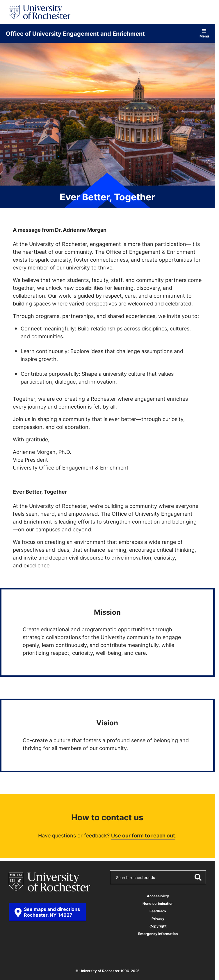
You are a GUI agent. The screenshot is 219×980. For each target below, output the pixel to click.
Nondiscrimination (158, 903)
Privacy (158, 919)
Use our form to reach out (143, 835)
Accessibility (158, 896)
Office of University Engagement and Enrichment (75, 33)
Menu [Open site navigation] (204, 33)
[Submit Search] (198, 877)
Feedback (158, 911)
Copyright (158, 926)
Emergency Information (158, 934)
